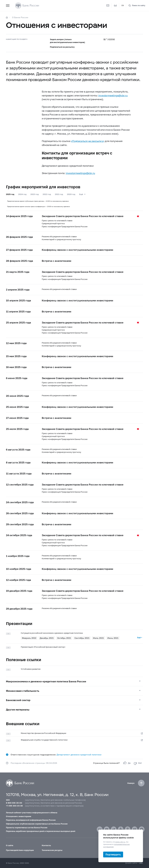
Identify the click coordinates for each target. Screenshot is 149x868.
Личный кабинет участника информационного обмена (32, 813)
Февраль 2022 (29, 638)
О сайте (10, 845)
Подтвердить (113, 854)
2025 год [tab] (10, 194)
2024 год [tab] (22, 194)
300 (8, 800)
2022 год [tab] (47, 194)
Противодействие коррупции (20, 850)
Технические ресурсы (52, 850)
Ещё (81, 194)
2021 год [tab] (59, 194)
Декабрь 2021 (47, 638)
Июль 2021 (98, 638)
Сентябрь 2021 (82, 638)
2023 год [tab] (35, 194)
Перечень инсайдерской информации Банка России (31, 820)
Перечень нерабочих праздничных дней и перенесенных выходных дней (41, 831)
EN (123, 5)
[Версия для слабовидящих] (115, 6)
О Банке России (20, 17)
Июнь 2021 (113, 638)
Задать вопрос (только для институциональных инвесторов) (67, 41)
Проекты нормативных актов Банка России (27, 827)
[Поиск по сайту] (137, 6)
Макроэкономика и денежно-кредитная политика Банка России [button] (46, 681)
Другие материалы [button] (18, 710)
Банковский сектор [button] (18, 700)
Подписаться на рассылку (62, 47)
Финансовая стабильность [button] (23, 691)
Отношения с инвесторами (19, 816)
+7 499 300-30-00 (14, 806)
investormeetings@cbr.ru (113, 96)
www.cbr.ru (120, 842)
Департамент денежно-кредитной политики (79, 755)
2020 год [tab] (71, 194)
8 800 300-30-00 (14, 803)
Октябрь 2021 (64, 638)
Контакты (46, 845)
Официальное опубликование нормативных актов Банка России (37, 824)
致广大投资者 (109, 39)
